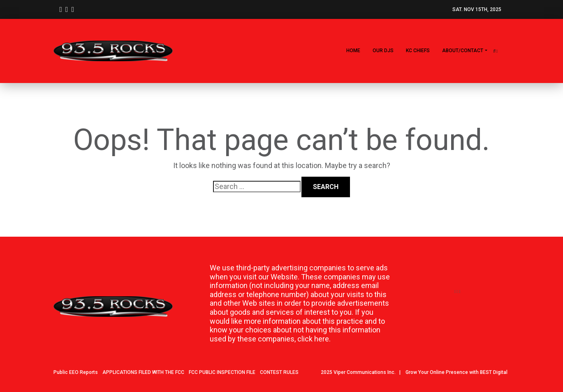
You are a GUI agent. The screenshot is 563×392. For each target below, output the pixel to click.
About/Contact (463, 51)
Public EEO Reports (76, 372)
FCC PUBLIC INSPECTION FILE (222, 372)
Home (353, 51)
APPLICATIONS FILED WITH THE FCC (143, 372)
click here (313, 339)
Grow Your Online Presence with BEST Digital (456, 372)
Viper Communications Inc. (365, 372)
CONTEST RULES (279, 372)
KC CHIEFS (418, 51)
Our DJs (383, 51)
